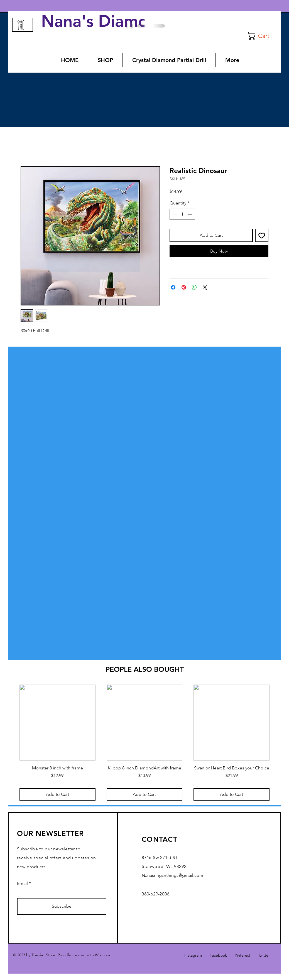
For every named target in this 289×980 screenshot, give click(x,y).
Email (22, 883)
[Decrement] (174, 214)
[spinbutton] (182, 214)
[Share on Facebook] (173, 287)
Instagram (193, 955)
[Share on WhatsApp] (194, 287)
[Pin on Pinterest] (184, 287)
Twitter (264, 955)
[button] (263, 36)
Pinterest (243, 955)
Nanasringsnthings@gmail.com (172, 875)
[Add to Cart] (57, 794)
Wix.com (102, 955)
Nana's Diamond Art (122, 21)
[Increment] (190, 214)
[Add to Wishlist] (262, 235)
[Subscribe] (62, 906)
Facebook (218, 955)
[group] (144, 743)
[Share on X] (205, 287)
